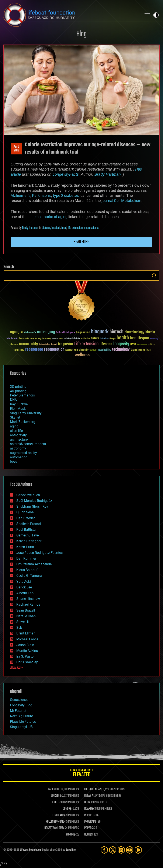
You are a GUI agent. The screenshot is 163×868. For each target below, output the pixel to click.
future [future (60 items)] (95, 338)
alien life (16, 431)
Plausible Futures (23, 722)
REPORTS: (90, 815)
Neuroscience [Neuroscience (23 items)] (142, 345)
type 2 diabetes (66, 195)
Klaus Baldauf (27, 570)
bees (13, 461)
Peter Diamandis (22, 395)
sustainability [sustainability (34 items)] (104, 350)
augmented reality (23, 453)
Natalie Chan (26, 616)
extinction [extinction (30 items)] (86, 339)
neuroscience (92, 228)
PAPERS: (89, 828)
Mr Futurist (18, 711)
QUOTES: (89, 835)
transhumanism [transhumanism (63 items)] (141, 350)
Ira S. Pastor (25, 656)
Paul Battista (26, 530)
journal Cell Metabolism (122, 201)
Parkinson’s (42, 195)
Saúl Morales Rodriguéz (34, 501)
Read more (81, 242)
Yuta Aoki (24, 582)
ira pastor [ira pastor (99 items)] (66, 344)
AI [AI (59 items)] (22, 332)
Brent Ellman (26, 633)
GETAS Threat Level (81, 773)
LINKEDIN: (56, 796)
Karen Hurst (25, 547)
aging (14, 426)
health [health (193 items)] (123, 338)
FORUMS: (71, 835)
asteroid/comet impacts (28, 444)
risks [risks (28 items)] (76, 350)
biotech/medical (51, 228)
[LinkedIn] (121, 850)
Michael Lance (27, 639)
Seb (19, 628)
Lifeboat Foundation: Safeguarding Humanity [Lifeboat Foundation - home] (71, 15)
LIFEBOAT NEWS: (93, 790)
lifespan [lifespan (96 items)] (106, 344)
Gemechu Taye (27, 535)
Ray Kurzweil (20, 404)
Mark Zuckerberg (23, 422)
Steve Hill (23, 622)
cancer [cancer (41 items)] (34, 339)
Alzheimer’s (20, 195)
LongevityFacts (66, 174)
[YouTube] (130, 850)
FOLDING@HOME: (55, 822)
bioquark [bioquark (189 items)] (100, 332)
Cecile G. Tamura (29, 576)
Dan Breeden (26, 518)
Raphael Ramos (28, 604)
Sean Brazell (26, 610)
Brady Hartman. (108, 174)
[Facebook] (104, 850)
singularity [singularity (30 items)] (84, 350)
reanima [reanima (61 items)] (19, 350)
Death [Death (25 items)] (61, 339)
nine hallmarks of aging (48, 217)
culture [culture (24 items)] (55, 339)
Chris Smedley (27, 662)
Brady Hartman (30, 228)
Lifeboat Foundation (30, 850)
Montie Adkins (27, 651)
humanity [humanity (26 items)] (154, 339)
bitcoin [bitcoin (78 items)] (150, 332)
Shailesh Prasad (29, 524)
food (64, 228)
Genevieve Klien (28, 495)
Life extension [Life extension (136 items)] (86, 344)
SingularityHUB (21, 727)
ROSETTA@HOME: (54, 828)
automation (19, 457)
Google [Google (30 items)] (112, 339)
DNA (13, 400)
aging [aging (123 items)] (15, 332)
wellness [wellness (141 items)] (82, 355)
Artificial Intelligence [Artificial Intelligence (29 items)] (65, 333)
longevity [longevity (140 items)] (121, 344)
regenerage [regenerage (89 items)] (34, 350)
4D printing (18, 391)
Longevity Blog (21, 705)
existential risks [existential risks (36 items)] (72, 339)
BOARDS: (89, 809)
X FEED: (56, 802)
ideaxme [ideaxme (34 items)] (14, 345)
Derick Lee (24, 587)
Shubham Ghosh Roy (32, 506)
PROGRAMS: (91, 822)
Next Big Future (21, 716)
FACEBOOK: (54, 790)
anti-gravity (18, 435)
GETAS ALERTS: (92, 796)
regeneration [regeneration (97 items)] (54, 349)
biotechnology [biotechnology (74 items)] (134, 332)
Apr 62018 (16, 149)
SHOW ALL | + (16, 668)
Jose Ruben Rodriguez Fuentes (39, 553)
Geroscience (19, 700)
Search (154, 276)
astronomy (18, 448)
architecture (19, 439)
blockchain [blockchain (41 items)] (12, 339)
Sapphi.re (71, 850)
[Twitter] (113, 850)
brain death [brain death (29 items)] (24, 339)
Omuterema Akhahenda (34, 564)
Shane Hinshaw (28, 599)
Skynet (15, 417)
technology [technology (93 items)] (121, 350)
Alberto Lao (25, 593)
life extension (75, 228)
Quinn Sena (25, 512)
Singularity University (26, 413)
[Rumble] (138, 850)
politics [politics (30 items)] (151, 345)
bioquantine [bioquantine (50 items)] (83, 332)
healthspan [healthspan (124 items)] (140, 338)
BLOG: (87, 802)
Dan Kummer (26, 558)
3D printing (18, 387)
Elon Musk (18, 409)
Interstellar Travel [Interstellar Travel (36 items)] (48, 345)
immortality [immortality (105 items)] (29, 344)
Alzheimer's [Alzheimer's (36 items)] (30, 333)
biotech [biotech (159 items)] (117, 332)
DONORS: (67, 809)
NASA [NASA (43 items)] (133, 345)
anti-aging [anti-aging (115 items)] (46, 332)
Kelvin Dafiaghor (29, 541)
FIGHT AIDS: (59, 815)
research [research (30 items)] (69, 350)
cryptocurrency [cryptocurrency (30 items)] (45, 339)
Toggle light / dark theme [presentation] (156, 15)
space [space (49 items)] (93, 350)
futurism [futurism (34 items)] (104, 339)
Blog (81, 34)
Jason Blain (25, 645)
